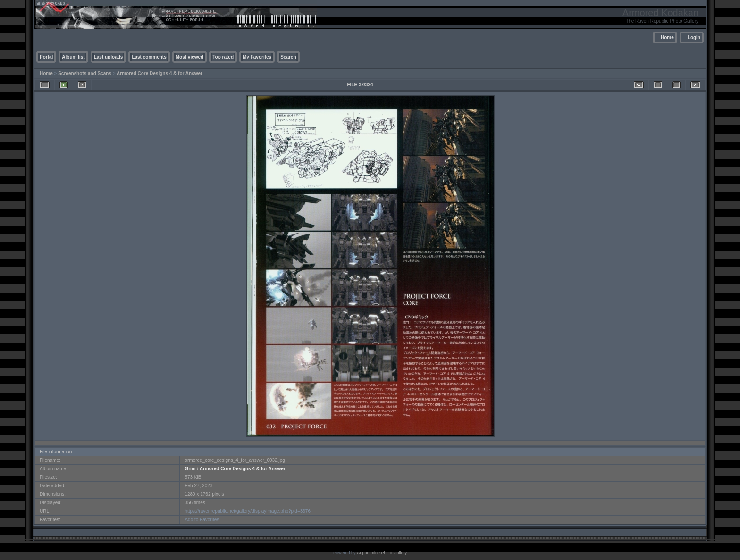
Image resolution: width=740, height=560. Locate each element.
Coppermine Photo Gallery (382, 553)
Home (667, 38)
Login (694, 38)
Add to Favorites (202, 520)
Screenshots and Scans (85, 73)
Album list (73, 57)
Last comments (149, 57)
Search (288, 57)
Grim (190, 469)
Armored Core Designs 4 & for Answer (160, 73)
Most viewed (189, 57)
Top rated (223, 57)
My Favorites (257, 57)
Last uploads (109, 57)
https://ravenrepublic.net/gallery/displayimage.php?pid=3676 (248, 511)
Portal (46, 57)
